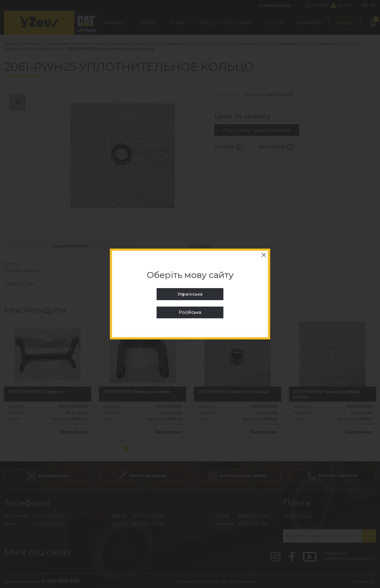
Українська (190, 294)
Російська (190, 312)
